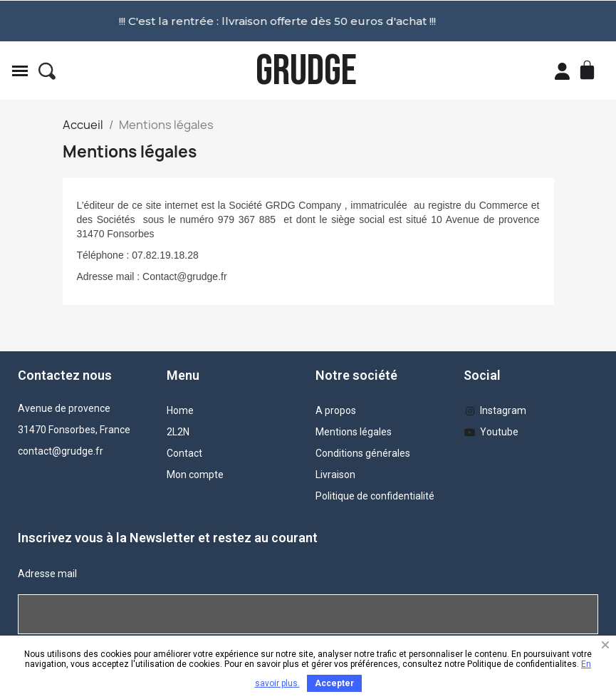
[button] (47, 71)
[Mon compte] (562, 71)
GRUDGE (306, 71)
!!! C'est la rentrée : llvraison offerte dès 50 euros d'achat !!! (208, 21)
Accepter (334, 683)
